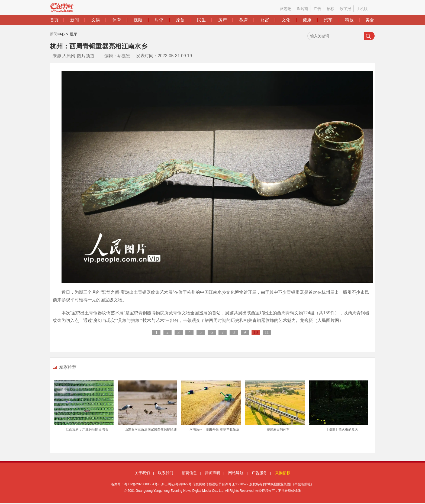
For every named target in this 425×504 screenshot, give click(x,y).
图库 (73, 34)
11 (267, 332)
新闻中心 (57, 34)
